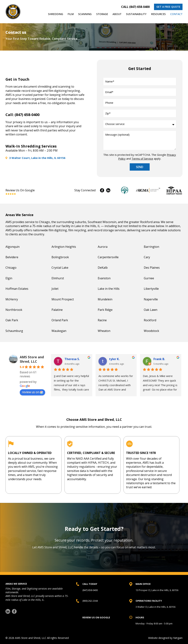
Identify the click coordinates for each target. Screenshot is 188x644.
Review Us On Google (20, 190)
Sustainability (136, 14)
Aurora (103, 247)
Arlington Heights (64, 247)
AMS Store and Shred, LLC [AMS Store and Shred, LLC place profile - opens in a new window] (32, 359)
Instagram (108, 190)
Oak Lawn (151, 310)
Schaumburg (14, 331)
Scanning (85, 14)
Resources (158, 14)
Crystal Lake (60, 268)
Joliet (55, 289)
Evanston (104, 278)
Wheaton (104, 331)
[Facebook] (14, 611)
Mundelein (105, 299)
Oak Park (12, 320)
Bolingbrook (60, 257)
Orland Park (60, 320)
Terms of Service (142, 159)
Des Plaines (152, 268)
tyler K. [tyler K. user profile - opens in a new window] (114, 359)
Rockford (150, 320)
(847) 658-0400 (27, 115)
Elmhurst (58, 278)
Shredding (56, 14)
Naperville (151, 299)
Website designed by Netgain (165, 638)
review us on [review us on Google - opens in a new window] (32, 392)
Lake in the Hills (109, 289)
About (117, 14)
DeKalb (103, 268)
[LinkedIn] (8, 611)
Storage (102, 14)
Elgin (9, 278)
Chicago (11, 268)
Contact (176, 14)
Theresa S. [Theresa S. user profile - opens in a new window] (72, 359)
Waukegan (59, 331)
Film (71, 14)
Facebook (102, 190)
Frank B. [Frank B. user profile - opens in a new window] (159, 359)
